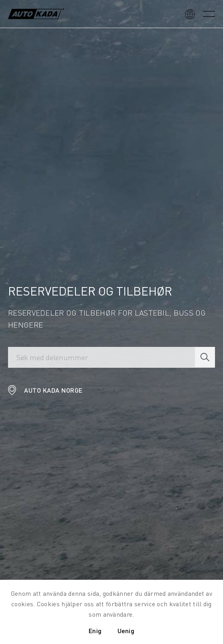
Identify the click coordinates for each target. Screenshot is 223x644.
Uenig (126, 631)
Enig (95, 631)
